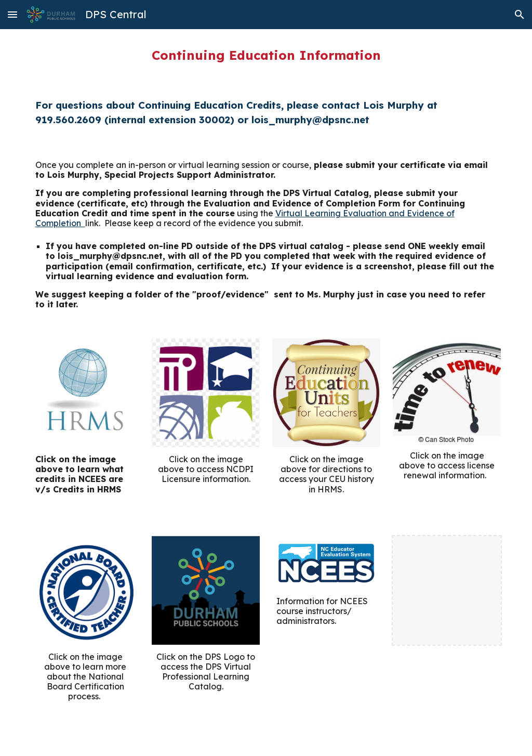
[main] (266, 55)
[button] (12, 14)
